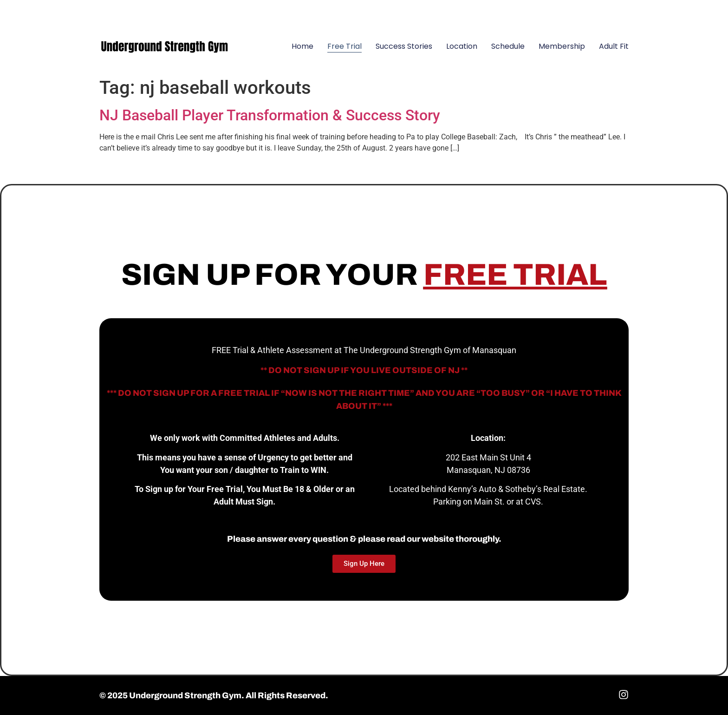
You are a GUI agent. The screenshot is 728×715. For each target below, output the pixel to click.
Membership (562, 46)
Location (462, 46)
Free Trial (344, 46)
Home (302, 46)
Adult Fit (614, 46)
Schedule (508, 46)
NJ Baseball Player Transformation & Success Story (270, 115)
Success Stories (404, 46)
